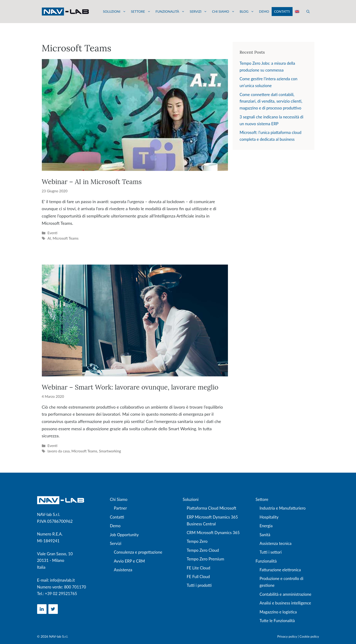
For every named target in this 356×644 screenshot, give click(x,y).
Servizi (198, 12)
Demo (264, 11)
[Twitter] (53, 609)
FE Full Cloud (198, 577)
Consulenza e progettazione (138, 552)
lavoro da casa (59, 451)
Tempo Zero (197, 541)
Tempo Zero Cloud (203, 550)
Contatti (282, 11)
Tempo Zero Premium (205, 559)
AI (49, 238)
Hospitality (269, 517)
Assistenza (123, 570)
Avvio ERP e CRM (129, 561)
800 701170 (75, 587)
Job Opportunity (124, 535)
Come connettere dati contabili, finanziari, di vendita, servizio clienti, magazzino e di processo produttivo (271, 101)
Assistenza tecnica (276, 543)
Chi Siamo (119, 499)
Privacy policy (287, 636)
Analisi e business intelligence (285, 603)
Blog (247, 12)
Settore (141, 12)
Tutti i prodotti (199, 585)
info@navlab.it (63, 580)
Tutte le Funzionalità (277, 621)
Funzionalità (170, 12)
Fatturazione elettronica (280, 570)
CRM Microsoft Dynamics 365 (213, 533)
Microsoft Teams (66, 238)
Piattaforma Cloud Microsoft (212, 508)
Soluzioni (114, 12)
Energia (266, 526)
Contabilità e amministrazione (286, 594)
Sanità (265, 535)
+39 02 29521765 (61, 594)
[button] (308, 12)
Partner (120, 508)
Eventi (52, 233)
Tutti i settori (271, 552)
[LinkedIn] (42, 609)
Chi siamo (223, 12)
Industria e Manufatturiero (283, 508)
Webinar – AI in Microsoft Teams (92, 182)
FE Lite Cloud (199, 568)
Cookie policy (309, 636)
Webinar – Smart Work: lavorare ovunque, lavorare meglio (130, 387)
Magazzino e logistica (278, 612)
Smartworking (110, 451)
